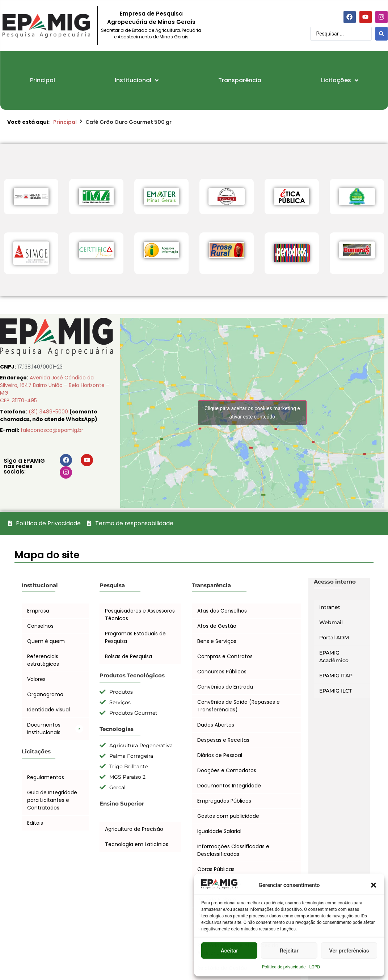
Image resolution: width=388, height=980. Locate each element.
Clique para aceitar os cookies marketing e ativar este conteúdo (252, 413)
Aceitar (229, 951)
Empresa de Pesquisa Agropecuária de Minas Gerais (151, 18)
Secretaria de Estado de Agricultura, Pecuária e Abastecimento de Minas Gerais (151, 33)
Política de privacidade (284, 967)
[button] (374, 885)
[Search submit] (381, 34)
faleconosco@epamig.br (52, 430)
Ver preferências (349, 951)
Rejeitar (289, 951)
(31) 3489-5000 (49, 412)
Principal (65, 122)
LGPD (315, 967)
